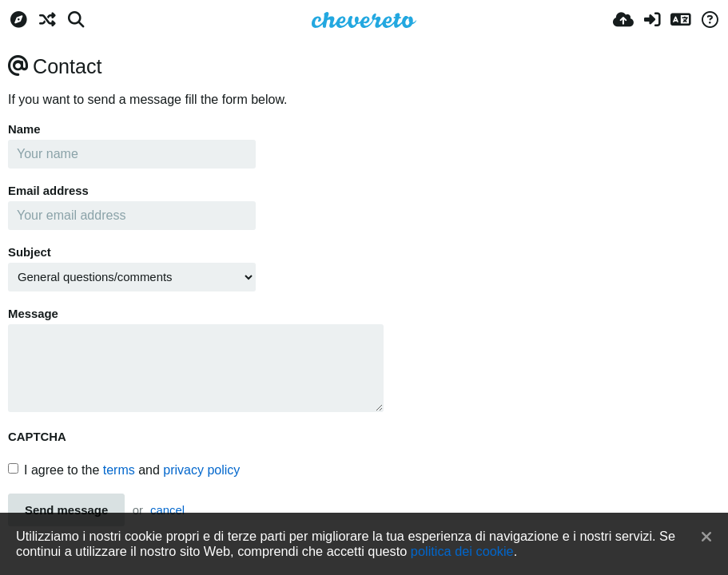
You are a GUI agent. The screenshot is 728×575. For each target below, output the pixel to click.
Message (33, 314)
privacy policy (201, 470)
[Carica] (623, 20)
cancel (167, 510)
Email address (48, 191)
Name (24, 129)
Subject (30, 252)
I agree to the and (124, 470)
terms (119, 470)
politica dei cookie (462, 551)
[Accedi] (652, 20)
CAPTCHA (37, 437)
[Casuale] (47, 20)
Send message (66, 510)
